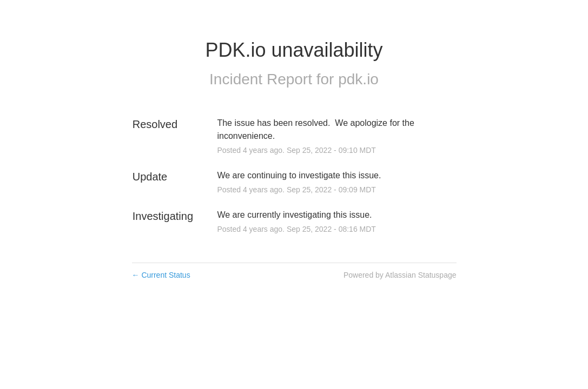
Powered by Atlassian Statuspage (400, 275)
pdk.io (358, 79)
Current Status (161, 275)
